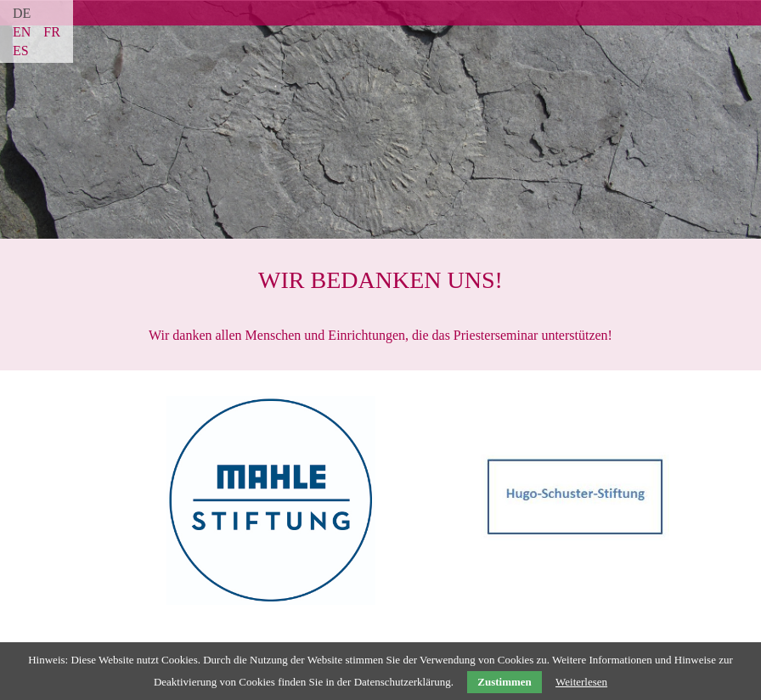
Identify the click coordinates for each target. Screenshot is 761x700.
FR (52, 32)
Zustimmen (505, 682)
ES (21, 51)
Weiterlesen (581, 682)
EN (22, 32)
